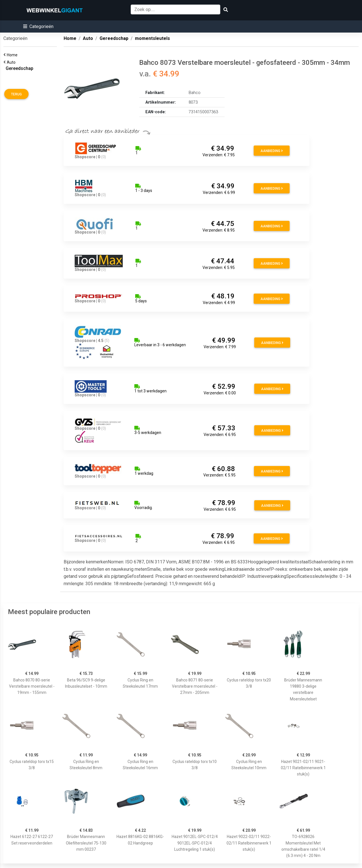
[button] (38, 26)
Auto (12, 62)
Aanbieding (272, 151)
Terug (16, 94)
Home (13, 55)
